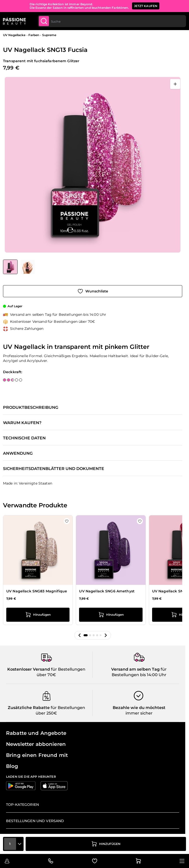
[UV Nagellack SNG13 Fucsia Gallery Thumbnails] (19, 267)
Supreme (49, 35)
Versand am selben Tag (135, 669)
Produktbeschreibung (31, 408)
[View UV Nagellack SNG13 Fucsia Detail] (28, 267)
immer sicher (139, 713)
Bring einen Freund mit (37, 755)
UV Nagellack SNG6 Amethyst (107, 591)
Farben (34, 35)
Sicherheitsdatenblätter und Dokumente (54, 469)
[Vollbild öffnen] (175, 84)
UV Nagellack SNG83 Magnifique (37, 591)
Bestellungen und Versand (35, 821)
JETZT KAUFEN (146, 6)
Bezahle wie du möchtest (139, 708)
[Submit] (44, 21)
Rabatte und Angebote (36, 733)
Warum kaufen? (22, 423)
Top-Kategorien (22, 805)
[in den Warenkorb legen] (106, 844)
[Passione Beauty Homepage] (14, 21)
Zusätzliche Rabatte (29, 708)
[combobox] (112, 21)
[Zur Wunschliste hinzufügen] (93, 291)
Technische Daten (24, 438)
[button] (80, 635)
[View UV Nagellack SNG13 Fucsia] (10, 267)
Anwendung (18, 453)
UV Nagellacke (14, 35)
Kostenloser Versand (29, 669)
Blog (12, 766)
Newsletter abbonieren (36, 744)
